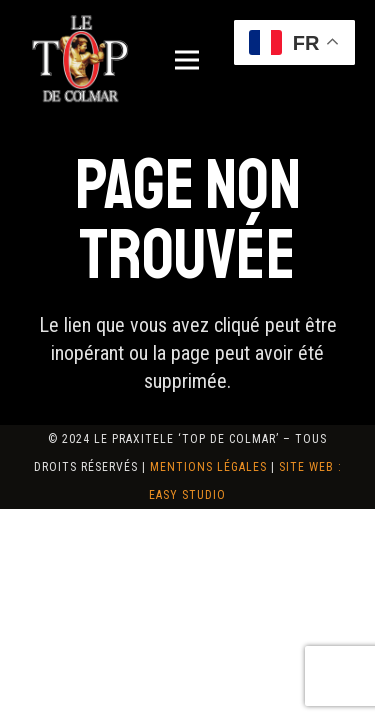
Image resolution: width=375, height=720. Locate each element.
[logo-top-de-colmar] (80, 60)
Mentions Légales (208, 467)
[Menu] (187, 60)
